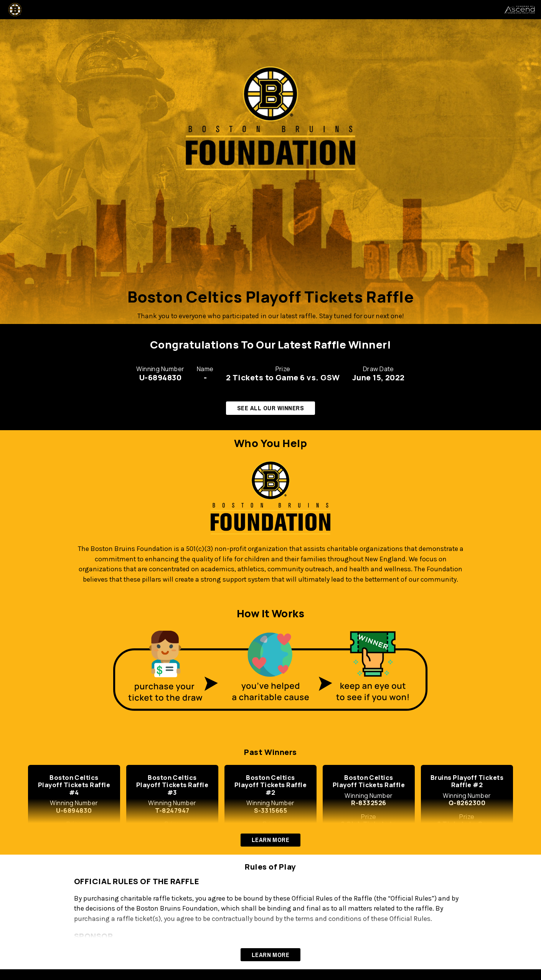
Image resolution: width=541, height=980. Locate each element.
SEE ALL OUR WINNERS (270, 408)
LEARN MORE (271, 840)
